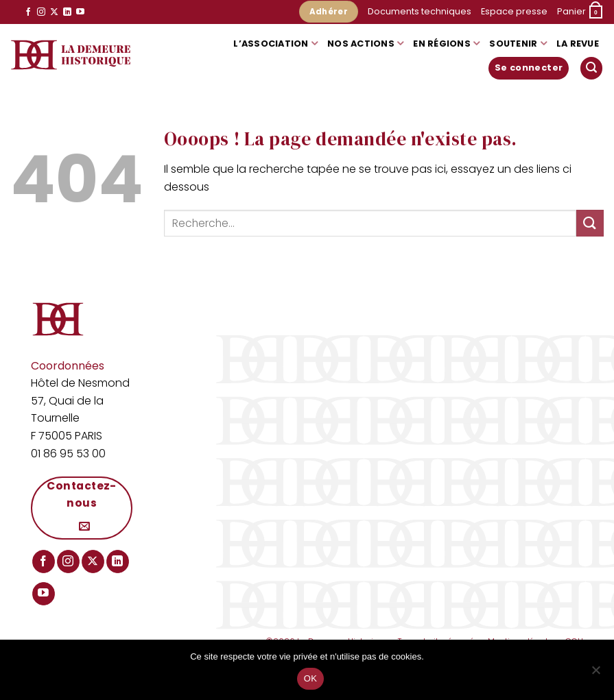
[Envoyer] (590, 223)
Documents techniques (420, 11)
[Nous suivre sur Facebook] (28, 12)
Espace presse (514, 11)
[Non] (595, 674)
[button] (580, 12)
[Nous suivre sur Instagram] (41, 12)
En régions (446, 44)
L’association (275, 44)
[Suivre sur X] (54, 12)
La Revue (578, 44)
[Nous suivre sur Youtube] (80, 12)
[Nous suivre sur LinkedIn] (67, 12)
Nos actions (365, 44)
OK (310, 678)
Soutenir (518, 44)
